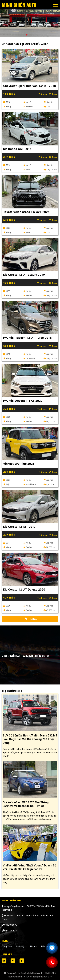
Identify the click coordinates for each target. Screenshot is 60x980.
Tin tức (33, 947)
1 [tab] (27, 35)
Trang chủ (7, 947)
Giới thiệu (21, 947)
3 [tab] (33, 35)
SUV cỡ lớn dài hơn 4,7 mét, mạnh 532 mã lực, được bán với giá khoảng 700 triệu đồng (30, 739)
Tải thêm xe (30, 619)
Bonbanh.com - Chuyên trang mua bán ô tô (30, 977)
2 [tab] (30, 35)
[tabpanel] (30, 20)
